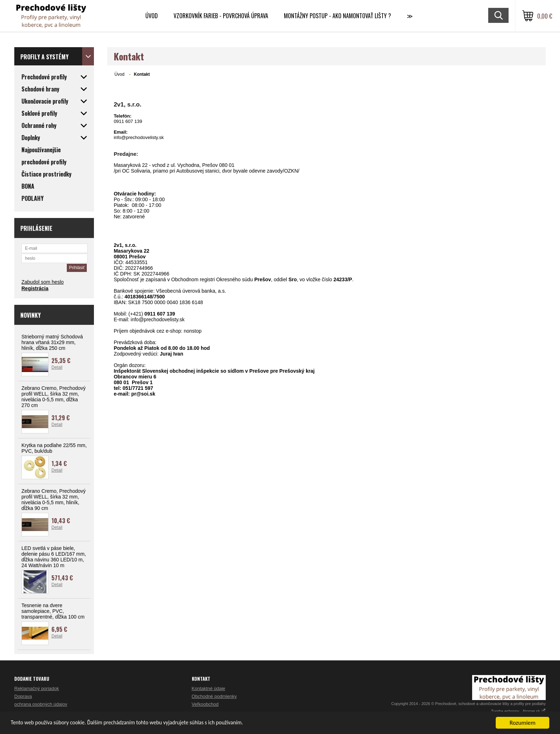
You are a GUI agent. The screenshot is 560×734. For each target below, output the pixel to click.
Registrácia (35, 288)
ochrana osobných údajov (41, 704)
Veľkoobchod (205, 704)
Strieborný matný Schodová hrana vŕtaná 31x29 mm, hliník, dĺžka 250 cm (52, 342)
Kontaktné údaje (209, 688)
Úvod (152, 16)
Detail (57, 367)
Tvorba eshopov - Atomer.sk (518, 711)
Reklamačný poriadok (37, 688)
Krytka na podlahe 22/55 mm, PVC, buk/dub (54, 448)
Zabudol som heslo (42, 282)
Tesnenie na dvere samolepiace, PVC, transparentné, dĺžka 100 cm (53, 611)
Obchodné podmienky (214, 696)
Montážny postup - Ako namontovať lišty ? (337, 16)
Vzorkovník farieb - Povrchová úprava (221, 16)
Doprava (23, 696)
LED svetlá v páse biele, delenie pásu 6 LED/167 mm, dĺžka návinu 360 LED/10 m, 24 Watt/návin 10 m (54, 557)
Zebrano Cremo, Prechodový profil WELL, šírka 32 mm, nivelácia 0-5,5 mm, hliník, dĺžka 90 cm (54, 500)
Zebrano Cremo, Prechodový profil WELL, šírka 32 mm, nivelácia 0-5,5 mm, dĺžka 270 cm (54, 397)
